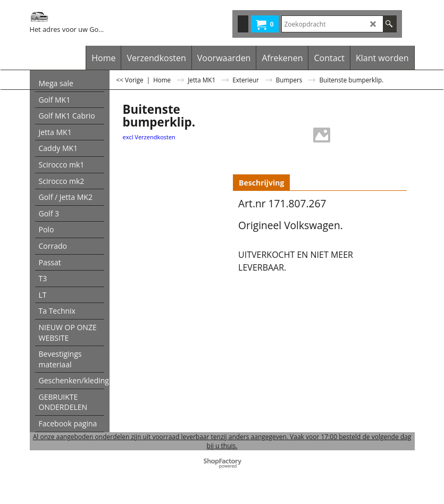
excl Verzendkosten (149, 137)
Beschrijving (261, 183)
